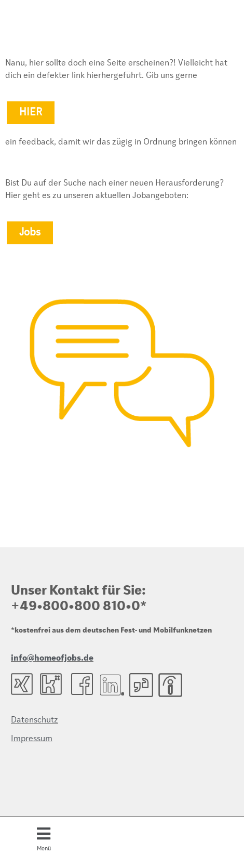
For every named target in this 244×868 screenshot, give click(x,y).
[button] (44, 838)
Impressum (32, 739)
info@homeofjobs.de (52, 659)
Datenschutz (35, 720)
